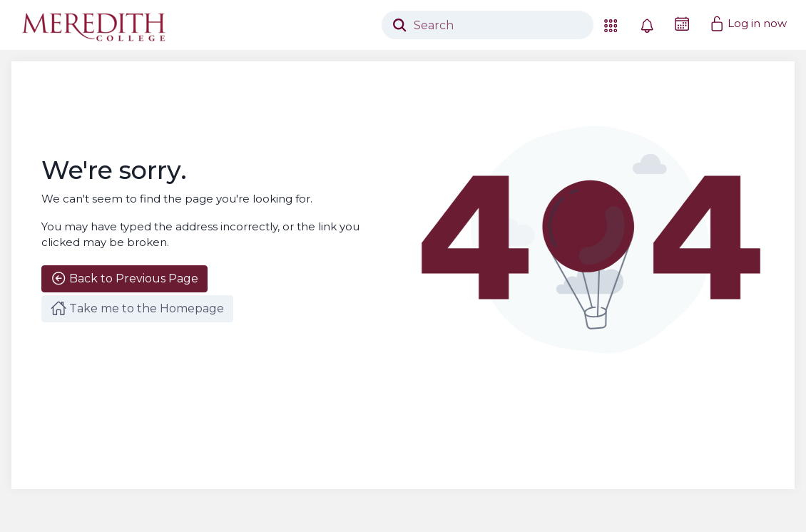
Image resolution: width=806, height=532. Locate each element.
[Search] (488, 25)
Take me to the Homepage (137, 308)
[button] (611, 25)
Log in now (748, 24)
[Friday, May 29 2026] (682, 24)
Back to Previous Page (124, 278)
